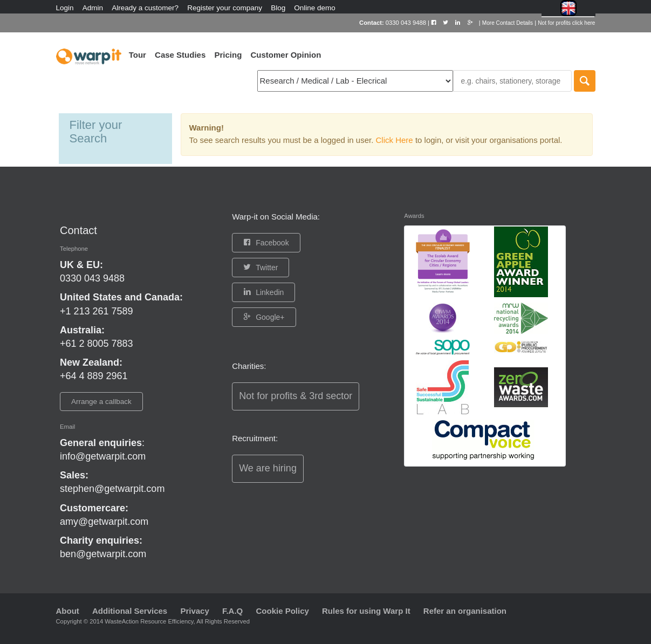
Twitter (267, 268)
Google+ (270, 317)
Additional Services (130, 611)
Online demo (315, 8)
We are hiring (268, 468)
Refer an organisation (465, 611)
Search (585, 81)
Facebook (272, 243)
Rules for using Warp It (366, 611)
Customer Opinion (286, 55)
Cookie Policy (282, 611)
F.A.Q (232, 611)
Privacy (194, 611)
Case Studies (180, 55)
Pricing (228, 55)
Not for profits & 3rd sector (296, 396)
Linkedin (270, 292)
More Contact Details (508, 23)
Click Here (396, 140)
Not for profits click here (566, 23)
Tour (138, 55)
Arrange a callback (101, 402)
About (68, 611)
